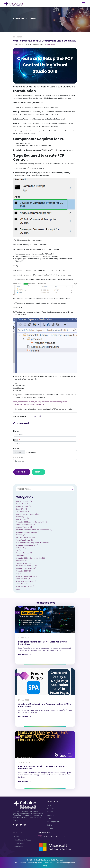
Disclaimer (32, 863)
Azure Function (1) (23, 579)
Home (49, 805)
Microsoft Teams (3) (24, 527)
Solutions (50, 815)
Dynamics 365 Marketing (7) (27, 546)
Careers (50, 818)
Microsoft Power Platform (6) (27, 515)
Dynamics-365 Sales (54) (26, 569)
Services (50, 812)
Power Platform (51, 45)
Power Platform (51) (23, 564)
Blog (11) (19, 574)
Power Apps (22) (22, 556)
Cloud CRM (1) (21, 509)
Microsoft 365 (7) (22, 520)
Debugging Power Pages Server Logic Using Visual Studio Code (43, 643)
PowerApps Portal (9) (24, 540)
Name (17, 431)
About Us (50, 808)
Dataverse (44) (22, 561)
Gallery (49, 825)
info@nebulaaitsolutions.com (52, 837)
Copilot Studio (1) (22, 504)
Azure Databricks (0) (24, 584)
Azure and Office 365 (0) (25, 587)
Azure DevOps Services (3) (26, 582)
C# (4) (18, 551)
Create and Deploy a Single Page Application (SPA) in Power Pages (45, 705)
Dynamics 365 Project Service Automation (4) (34, 530)
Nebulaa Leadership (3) (25, 538)
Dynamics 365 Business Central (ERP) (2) (32, 522)
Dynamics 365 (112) (23, 571)
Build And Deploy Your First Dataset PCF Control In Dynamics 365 (43, 767)
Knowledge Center (54, 822)
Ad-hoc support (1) (23, 507)
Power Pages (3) (22, 517)
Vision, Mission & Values (22, 840)
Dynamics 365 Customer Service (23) (31, 558)
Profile (16, 449)
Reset (38, 472)
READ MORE (25, 655)
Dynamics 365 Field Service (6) (28, 533)
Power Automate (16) (24, 553)
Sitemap (23, 863)
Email (17, 440)
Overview (17, 837)
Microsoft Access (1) (24, 502)
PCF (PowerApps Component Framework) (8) (34, 543)
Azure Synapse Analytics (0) (27, 576)
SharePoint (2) (21, 548)
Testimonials (18, 847)
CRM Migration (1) (23, 512)
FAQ (17, 863)
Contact (50, 828)
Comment (19, 458)
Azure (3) (19, 589)
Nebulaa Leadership (21, 843)
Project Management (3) (26, 525)
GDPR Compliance (61, 863)
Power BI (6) (21, 535)
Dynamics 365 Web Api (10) (27, 566)
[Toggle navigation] (84, 3)
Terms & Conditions (45, 863)
